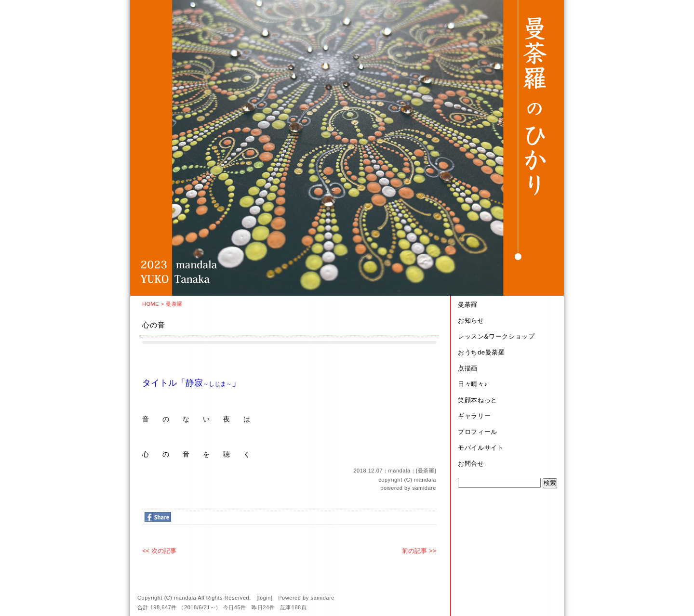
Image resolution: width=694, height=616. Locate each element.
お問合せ (471, 464)
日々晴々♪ (473, 384)
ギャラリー (474, 416)
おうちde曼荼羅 (481, 352)
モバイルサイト (481, 448)
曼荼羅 (174, 304)
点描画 (468, 368)
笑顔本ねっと (478, 400)
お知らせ (471, 321)
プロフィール (478, 432)
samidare (424, 488)
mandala (425, 480)
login (265, 598)
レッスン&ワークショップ (496, 336)
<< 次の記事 (159, 551)
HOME (151, 304)
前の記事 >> (419, 551)
